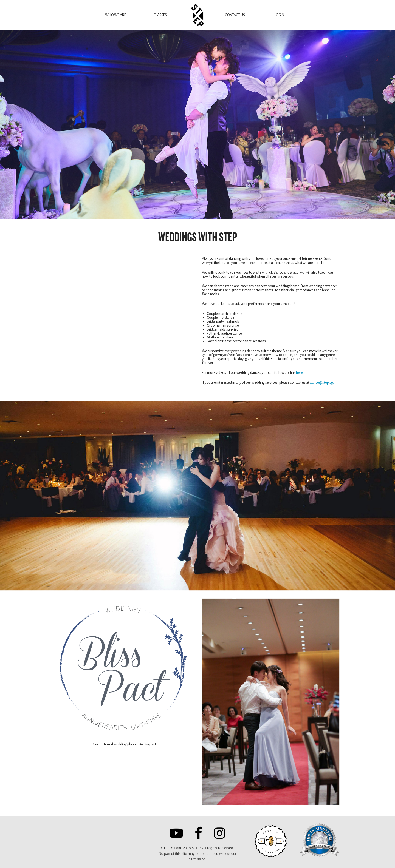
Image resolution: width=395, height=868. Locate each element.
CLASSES (160, 15)
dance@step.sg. (322, 382)
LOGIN (280, 15)
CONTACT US (235, 15)
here (299, 373)
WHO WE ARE (115, 15)
